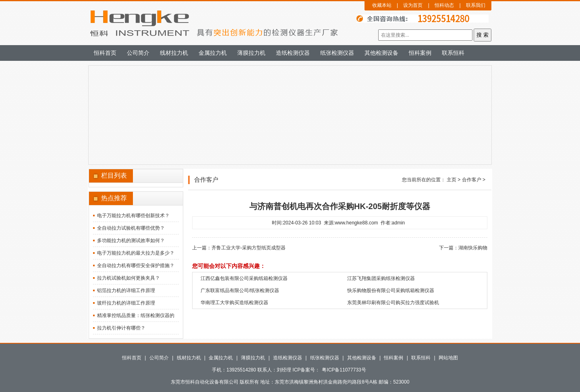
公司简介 (138, 53)
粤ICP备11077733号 (344, 370)
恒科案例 (420, 53)
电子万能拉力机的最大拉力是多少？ (136, 253)
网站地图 (448, 358)
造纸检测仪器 (293, 53)
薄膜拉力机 (251, 53)
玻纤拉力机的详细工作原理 (126, 303)
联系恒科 (453, 53)
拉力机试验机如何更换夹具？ (128, 278)
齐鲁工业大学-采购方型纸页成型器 (249, 248)
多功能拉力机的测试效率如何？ (131, 241)
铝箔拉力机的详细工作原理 (126, 290)
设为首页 (413, 5)
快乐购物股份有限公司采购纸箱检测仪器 (391, 290)
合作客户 (472, 180)
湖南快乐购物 (473, 248)
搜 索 (483, 35)
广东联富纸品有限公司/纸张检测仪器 (240, 290)
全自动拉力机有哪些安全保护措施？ (136, 265)
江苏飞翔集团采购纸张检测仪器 (381, 278)
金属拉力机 (213, 53)
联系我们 (476, 5)
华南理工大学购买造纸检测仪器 (234, 303)
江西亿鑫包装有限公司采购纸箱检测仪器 (244, 278)
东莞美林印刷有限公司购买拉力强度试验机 (393, 303)
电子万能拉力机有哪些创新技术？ (133, 216)
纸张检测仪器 (337, 53)
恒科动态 (444, 5)
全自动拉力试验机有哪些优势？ (131, 228)
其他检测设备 (381, 53)
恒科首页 (105, 53)
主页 (452, 180)
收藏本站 (382, 5)
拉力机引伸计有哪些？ (121, 328)
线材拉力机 (174, 53)
